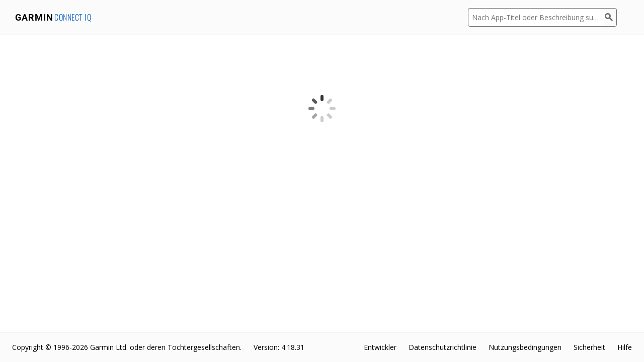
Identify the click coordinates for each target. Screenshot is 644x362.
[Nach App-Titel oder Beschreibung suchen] (536, 17)
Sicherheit (589, 347)
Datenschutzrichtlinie (442, 347)
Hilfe (625, 347)
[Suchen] (611, 17)
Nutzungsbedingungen (525, 347)
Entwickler (380, 347)
